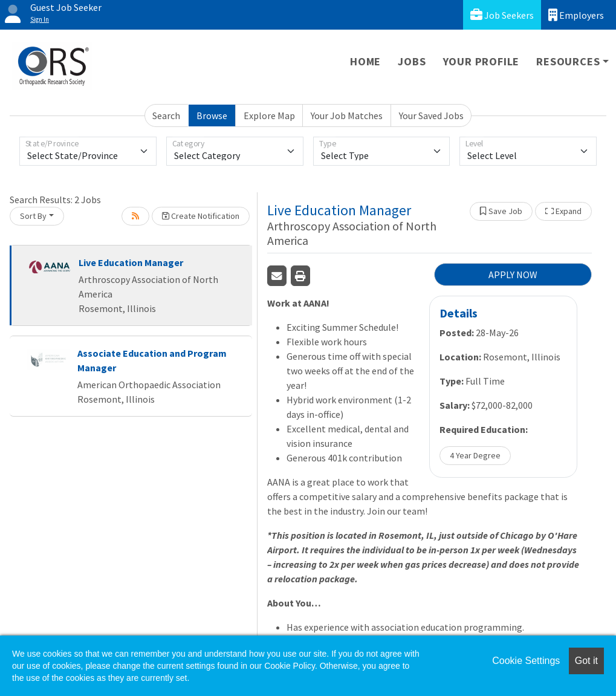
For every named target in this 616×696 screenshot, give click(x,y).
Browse (212, 115)
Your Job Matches (347, 115)
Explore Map (269, 115)
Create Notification (201, 216)
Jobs (412, 61)
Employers (576, 15)
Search (166, 115)
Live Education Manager (131, 262)
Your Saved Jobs (431, 115)
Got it (586, 661)
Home (365, 61)
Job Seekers (502, 15)
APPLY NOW (513, 275)
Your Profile (481, 61)
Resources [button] (568, 61)
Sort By (33, 216)
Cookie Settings (526, 661)
